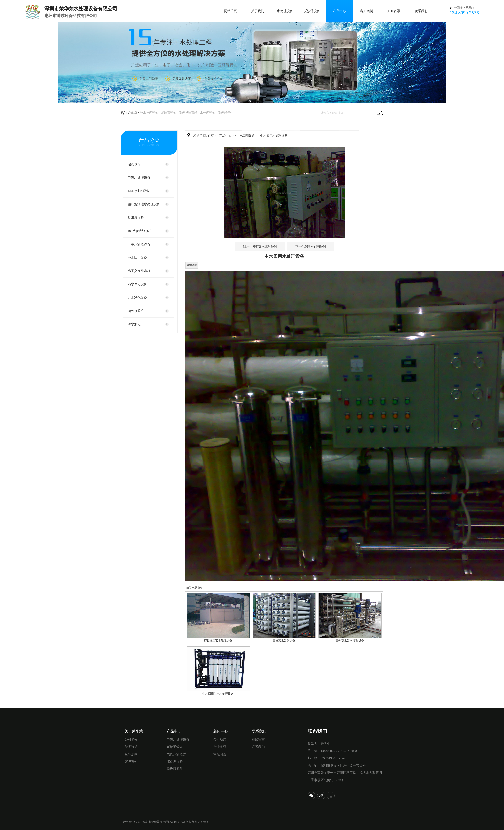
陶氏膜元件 (226, 113)
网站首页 (230, 11)
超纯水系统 (136, 311)
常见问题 (220, 754)
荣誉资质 (131, 747)
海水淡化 (134, 324)
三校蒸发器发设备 (284, 641)
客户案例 (367, 11)
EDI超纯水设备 (139, 191)
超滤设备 (134, 164)
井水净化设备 (137, 298)
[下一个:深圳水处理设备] (310, 247)
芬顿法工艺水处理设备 (218, 641)
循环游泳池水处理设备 (144, 204)
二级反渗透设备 (139, 244)
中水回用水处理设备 (274, 136)
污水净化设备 (137, 284)
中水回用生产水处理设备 (218, 694)
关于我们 (258, 11)
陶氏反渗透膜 (188, 113)
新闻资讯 (394, 11)
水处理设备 (285, 11)
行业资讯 (220, 747)
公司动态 (220, 740)
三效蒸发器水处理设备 (350, 641)
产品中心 (339, 11)
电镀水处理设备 (139, 177)
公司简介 (131, 740)
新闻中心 (221, 731)
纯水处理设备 (149, 113)
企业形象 (131, 754)
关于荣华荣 (134, 731)
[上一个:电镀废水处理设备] (260, 247)
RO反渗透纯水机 (140, 231)
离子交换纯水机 (139, 271)
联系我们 (421, 11)
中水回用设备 (137, 258)
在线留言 (258, 740)
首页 (211, 136)
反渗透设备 (312, 11)
